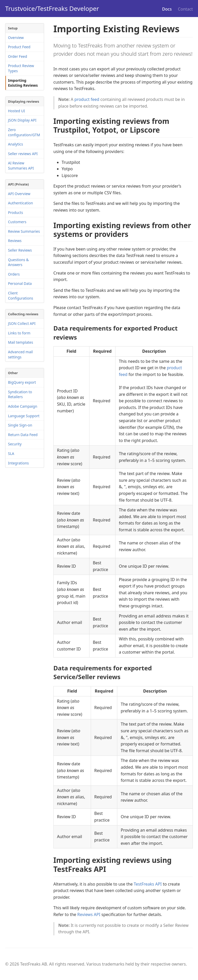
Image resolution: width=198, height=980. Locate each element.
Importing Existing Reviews (23, 83)
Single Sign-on (20, 425)
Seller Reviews (20, 250)
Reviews (15, 241)
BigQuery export (22, 382)
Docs (167, 9)
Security (15, 444)
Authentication (20, 203)
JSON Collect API (22, 323)
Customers (17, 222)
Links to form (19, 333)
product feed (87, 99)
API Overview (19, 194)
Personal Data (20, 283)
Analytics (15, 144)
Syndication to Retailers (20, 394)
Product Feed (19, 47)
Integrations (18, 463)
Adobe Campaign (23, 406)
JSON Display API (22, 120)
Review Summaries (24, 231)
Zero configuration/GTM (24, 132)
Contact (185, 9)
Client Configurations (21, 296)
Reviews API (89, 914)
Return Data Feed (23, 435)
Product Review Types (21, 68)
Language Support (24, 416)
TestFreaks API (148, 884)
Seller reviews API (23, 154)
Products (15, 212)
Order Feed (18, 56)
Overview (16, 38)
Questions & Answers (18, 262)
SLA (11, 453)
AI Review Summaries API (21, 166)
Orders (14, 274)
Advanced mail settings (20, 354)
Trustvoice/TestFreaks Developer (52, 8)
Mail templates (20, 342)
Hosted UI (16, 111)
